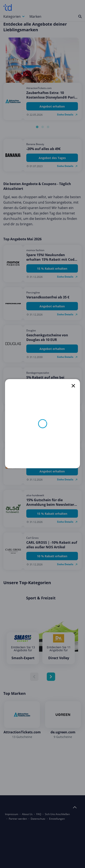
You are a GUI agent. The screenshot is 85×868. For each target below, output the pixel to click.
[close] (73, 386)
